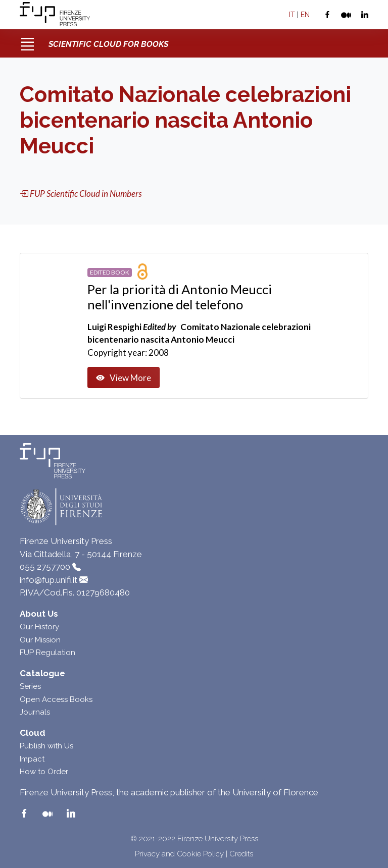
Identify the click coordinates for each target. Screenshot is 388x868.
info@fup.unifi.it (48, 580)
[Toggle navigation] (27, 40)
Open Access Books (56, 699)
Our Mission (40, 640)
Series (30, 686)
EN (305, 15)
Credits (241, 854)
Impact (32, 759)
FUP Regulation (47, 653)
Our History (39, 627)
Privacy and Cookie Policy (179, 854)
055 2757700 (45, 567)
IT (292, 15)
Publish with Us (46, 746)
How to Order (44, 772)
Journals (35, 712)
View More (124, 378)
